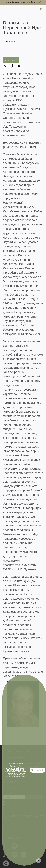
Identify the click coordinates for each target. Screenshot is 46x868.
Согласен (38, 770)
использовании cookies (14, 771)
